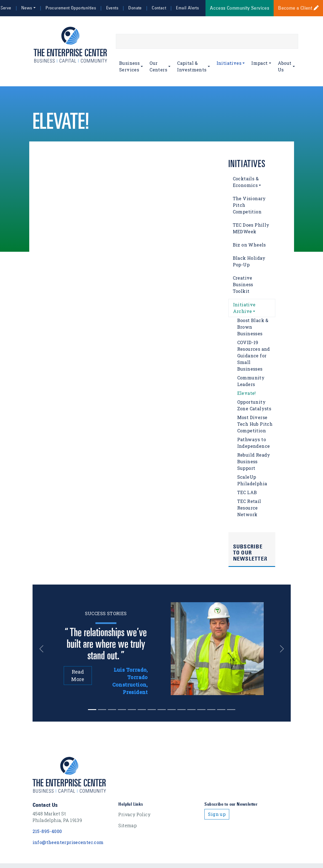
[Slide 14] (231, 710)
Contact (159, 8)
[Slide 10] (191, 710)
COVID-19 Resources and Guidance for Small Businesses (254, 356)
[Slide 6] (152, 710)
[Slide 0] (92, 710)
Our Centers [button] (158, 66)
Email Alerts (187, 8)
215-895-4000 (47, 831)
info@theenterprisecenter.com (68, 842)
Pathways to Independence (254, 443)
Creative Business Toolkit (243, 284)
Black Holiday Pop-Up (249, 261)
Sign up (217, 814)
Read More (78, 675)
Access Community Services (240, 8)
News (27, 8)
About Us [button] (285, 66)
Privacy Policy (134, 814)
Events (112, 8)
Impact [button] (259, 63)
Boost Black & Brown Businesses (253, 327)
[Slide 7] (162, 710)
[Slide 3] (122, 710)
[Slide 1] (102, 710)
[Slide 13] (221, 710)
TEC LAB (247, 492)
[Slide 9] (181, 710)
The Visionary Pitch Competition (249, 205)
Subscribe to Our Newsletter (250, 553)
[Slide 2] (112, 710)
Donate (135, 8)
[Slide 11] (201, 710)
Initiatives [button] (229, 63)
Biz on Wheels (249, 245)
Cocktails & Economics (246, 182)
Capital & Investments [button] (192, 66)
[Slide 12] (211, 710)
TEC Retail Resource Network (249, 508)
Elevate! (247, 393)
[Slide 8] (172, 710)
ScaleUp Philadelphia (252, 480)
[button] (43, 649)
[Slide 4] (132, 710)
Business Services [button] (129, 66)
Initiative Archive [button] (244, 308)
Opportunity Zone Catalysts (254, 405)
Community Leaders (251, 381)
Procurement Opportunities (71, 8)
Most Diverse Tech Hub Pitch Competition (255, 424)
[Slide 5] (142, 710)
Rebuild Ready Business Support (254, 461)
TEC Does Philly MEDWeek (251, 228)
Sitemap (128, 825)
